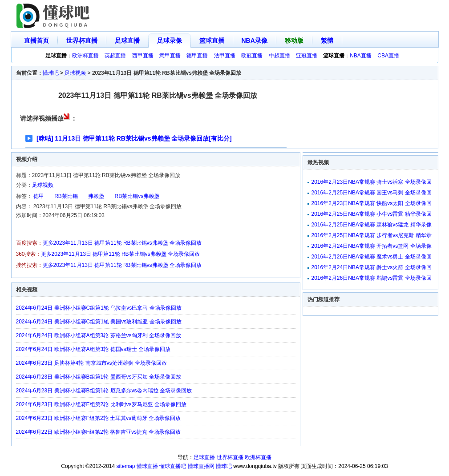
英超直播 (115, 56)
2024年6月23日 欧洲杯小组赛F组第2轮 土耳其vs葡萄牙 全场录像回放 (99, 418)
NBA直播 (361, 56)
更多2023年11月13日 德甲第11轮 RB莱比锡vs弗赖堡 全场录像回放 (122, 243)
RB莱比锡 (66, 196)
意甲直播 (170, 56)
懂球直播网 (201, 466)
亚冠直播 (307, 56)
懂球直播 (147, 466)
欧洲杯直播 (85, 56)
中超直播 (279, 56)
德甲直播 (197, 56)
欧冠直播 (252, 56)
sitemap (126, 466)
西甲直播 (143, 56)
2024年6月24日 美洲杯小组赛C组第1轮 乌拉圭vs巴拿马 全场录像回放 (99, 308)
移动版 (294, 40)
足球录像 (170, 40)
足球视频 (75, 73)
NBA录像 (255, 40)
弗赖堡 (96, 196)
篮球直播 (212, 40)
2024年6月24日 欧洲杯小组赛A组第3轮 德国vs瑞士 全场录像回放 (93, 349)
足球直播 (127, 40)
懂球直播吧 (173, 466)
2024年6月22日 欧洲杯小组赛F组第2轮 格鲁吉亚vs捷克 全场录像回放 (99, 432)
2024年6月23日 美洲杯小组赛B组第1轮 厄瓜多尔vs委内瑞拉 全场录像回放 (104, 391)
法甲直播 (225, 56)
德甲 (39, 196)
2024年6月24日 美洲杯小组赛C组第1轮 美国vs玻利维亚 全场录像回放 (99, 322)
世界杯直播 (82, 40)
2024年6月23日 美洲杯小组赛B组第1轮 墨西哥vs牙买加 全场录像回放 (99, 377)
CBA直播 (388, 56)
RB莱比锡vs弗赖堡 (137, 196)
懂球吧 (51, 73)
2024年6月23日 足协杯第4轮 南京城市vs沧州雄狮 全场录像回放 (91, 363)
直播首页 (36, 40)
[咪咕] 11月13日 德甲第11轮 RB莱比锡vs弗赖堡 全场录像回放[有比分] (134, 138)
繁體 (327, 40)
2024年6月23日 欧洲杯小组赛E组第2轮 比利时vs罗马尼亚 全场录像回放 (101, 404)
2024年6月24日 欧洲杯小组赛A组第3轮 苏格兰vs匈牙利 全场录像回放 (99, 335)
